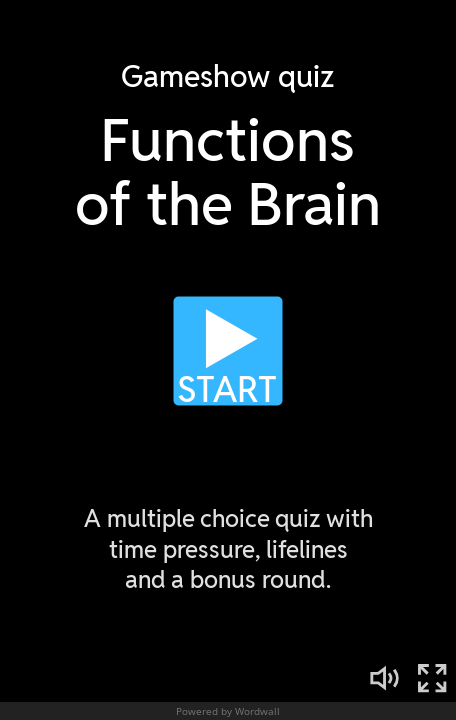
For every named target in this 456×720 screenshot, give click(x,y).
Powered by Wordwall (228, 711)
